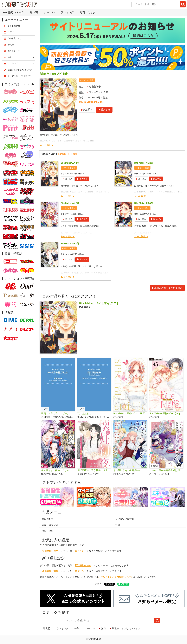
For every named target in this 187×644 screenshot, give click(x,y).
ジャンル (49, 12)
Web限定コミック (14, 12)
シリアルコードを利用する (20, 76)
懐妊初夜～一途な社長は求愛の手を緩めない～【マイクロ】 (94, 470)
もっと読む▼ (47, 145)
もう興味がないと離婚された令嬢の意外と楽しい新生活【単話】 (130, 470)
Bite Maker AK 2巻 (144, 163)
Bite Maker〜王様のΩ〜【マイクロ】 (166, 414)
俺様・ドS (47, 531)
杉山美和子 (95, 87)
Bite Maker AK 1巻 (70, 163)
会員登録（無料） (51, 551)
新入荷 (34, 12)
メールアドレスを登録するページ (116, 577)
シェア (98, 584)
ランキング (67, 12)
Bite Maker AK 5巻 (70, 244)
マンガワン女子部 (98, 92)
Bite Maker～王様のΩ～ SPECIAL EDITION (130, 414)
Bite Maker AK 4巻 (144, 203)
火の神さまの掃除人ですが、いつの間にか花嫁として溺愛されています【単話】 (58, 470)
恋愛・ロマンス (50, 525)
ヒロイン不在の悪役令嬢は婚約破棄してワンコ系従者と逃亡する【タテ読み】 (166, 470)
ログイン (79, 551)
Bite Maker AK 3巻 (70, 203)
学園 (117, 525)
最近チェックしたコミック (126, 629)
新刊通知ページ (83, 566)
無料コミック (88, 12)
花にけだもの (84, 414)
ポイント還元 (88, 80)
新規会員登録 (14, 26)
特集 (77, 629)
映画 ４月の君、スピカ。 (55, 414)
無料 (103, 629)
